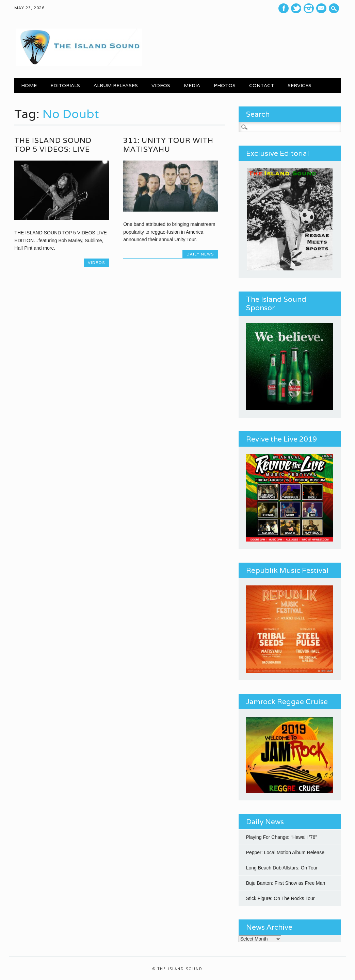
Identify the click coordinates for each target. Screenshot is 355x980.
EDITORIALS (65, 85)
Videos (96, 263)
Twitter (296, 8)
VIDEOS (161, 85)
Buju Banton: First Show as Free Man (286, 883)
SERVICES (300, 85)
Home (29, 85)
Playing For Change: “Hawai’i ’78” (282, 837)
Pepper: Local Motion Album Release (285, 852)
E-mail (322, 9)
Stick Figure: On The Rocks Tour (280, 898)
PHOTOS (225, 85)
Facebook (284, 8)
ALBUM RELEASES (116, 85)
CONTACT (262, 85)
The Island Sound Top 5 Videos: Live (53, 145)
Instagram (309, 8)
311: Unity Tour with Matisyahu (168, 145)
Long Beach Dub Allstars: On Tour (282, 868)
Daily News (200, 254)
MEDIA (192, 85)
